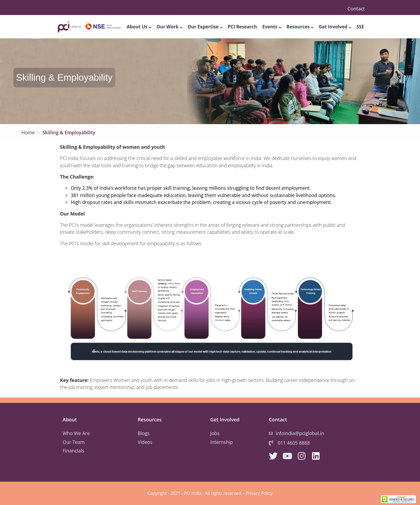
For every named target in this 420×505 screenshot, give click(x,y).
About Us (139, 27)
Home (28, 132)
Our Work (169, 27)
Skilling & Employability (69, 132)
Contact (356, 9)
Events (272, 27)
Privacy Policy (259, 493)
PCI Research (242, 27)
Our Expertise (205, 27)
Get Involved (335, 27)
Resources (300, 27)
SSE (360, 27)
